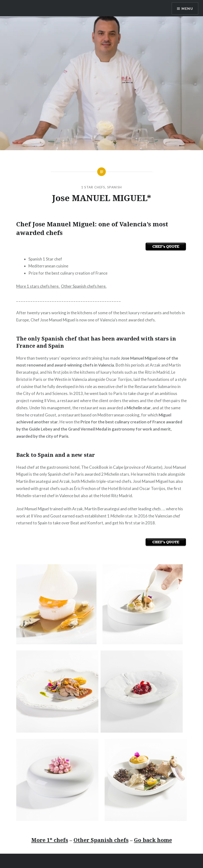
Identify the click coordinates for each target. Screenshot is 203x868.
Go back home (153, 840)
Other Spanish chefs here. (84, 286)
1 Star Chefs (93, 187)
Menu (187, 8)
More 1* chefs (50, 840)
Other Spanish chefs (101, 840)
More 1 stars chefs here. (38, 286)
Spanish (115, 187)
